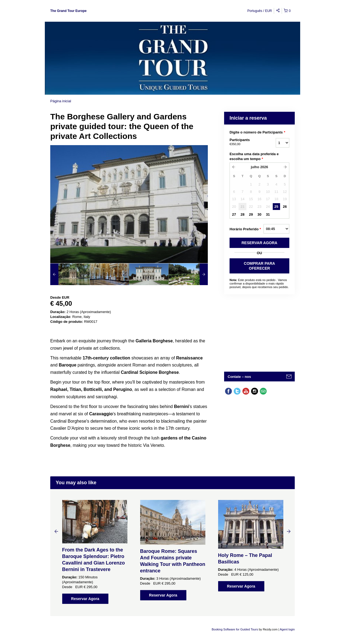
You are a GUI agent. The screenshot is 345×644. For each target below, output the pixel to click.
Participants (246, 142)
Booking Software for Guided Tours (235, 629)
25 (276, 207)
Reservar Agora (85, 599)
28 (242, 214)
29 (251, 214)
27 (234, 214)
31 (268, 214)
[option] (70, 274)
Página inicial (61, 101)
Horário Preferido (245, 229)
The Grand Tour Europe (68, 11)
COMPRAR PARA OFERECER (260, 266)
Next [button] (289, 531)
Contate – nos (239, 377)
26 (285, 207)
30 (259, 214)
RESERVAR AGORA (259, 243)
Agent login (287, 629)
